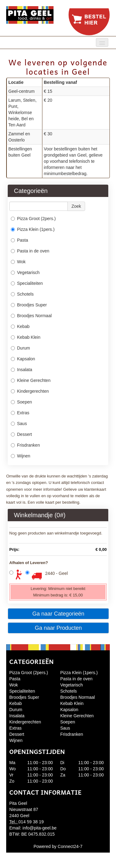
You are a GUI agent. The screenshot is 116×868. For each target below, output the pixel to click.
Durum (20, 348)
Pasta (19, 240)
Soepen (21, 402)
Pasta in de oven (30, 251)
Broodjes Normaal (31, 316)
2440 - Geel (56, 573)
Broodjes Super (29, 305)
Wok (18, 262)
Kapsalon (24, 359)
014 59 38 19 (31, 822)
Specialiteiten (27, 283)
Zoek (76, 206)
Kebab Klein (26, 337)
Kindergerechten (30, 391)
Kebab (20, 326)
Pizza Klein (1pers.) (33, 229)
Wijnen (21, 456)
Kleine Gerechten (31, 380)
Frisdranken (25, 445)
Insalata (21, 370)
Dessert (21, 434)
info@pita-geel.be (40, 828)
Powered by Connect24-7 (58, 846)
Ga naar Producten (58, 628)
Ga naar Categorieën (58, 614)
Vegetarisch (25, 272)
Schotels (22, 294)
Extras (20, 413)
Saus (19, 424)
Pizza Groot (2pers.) (33, 219)
